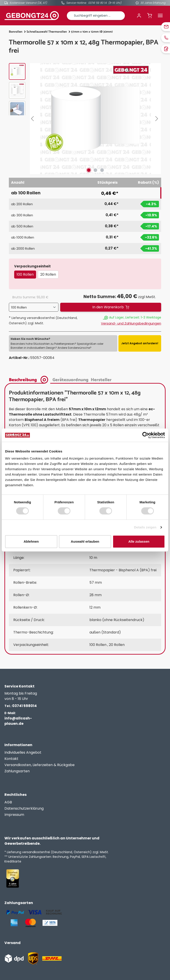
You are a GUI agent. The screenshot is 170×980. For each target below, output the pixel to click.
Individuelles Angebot (23, 752)
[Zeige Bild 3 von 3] (102, 170)
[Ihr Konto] (139, 16)
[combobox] (96, 16)
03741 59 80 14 (98, 3)
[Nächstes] (158, 119)
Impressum (14, 815)
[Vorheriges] (33, 119)
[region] (85, 119)
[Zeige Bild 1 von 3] (89, 170)
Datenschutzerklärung (24, 808)
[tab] (30, 379)
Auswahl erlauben (85, 541)
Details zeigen (145, 527)
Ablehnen (31, 541)
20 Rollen (48, 274)
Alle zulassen (139, 541)
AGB (8, 802)
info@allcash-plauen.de (18, 718)
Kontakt (11, 759)
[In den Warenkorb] (111, 307)
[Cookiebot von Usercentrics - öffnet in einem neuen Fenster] (146, 435)
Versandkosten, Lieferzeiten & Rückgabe (40, 765)
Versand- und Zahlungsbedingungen (131, 323)
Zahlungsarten (17, 771)
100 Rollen (25, 274)
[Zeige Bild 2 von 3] (95, 170)
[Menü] (160, 16)
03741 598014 (21, 706)
